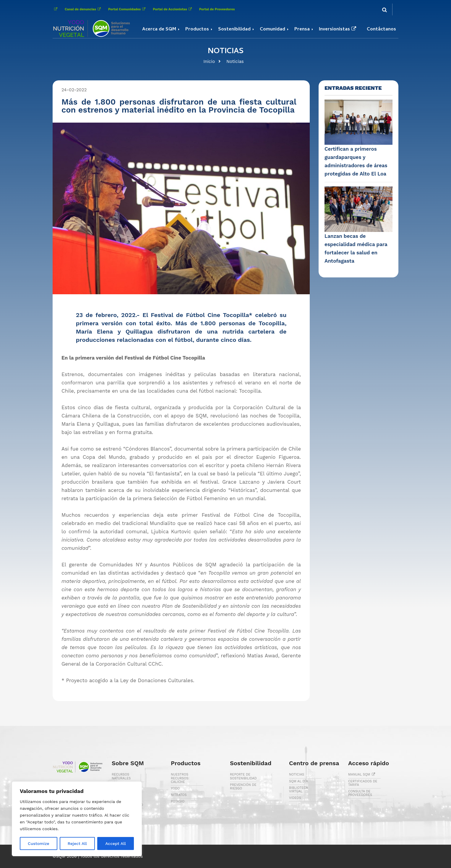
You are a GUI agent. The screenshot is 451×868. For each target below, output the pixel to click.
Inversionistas (338, 30)
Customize (39, 843)
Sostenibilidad (234, 30)
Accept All (116, 843)
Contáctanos (381, 30)
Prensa (302, 30)
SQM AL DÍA (298, 781)
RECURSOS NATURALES (121, 776)
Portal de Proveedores (217, 9)
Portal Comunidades (128, 9)
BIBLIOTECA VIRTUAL (298, 790)
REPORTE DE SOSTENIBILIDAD (243, 776)
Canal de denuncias (83, 9)
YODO (175, 788)
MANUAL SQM (362, 774)
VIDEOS (295, 798)
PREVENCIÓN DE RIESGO (243, 787)
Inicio (209, 61)
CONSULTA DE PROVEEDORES (360, 793)
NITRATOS (179, 795)
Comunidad (272, 30)
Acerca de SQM (159, 30)
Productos (197, 30)
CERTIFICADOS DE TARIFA (363, 783)
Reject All (77, 843)
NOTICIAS (297, 774)
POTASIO (178, 801)
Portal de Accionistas (173, 9)
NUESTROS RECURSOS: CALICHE (180, 778)
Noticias (235, 61)
